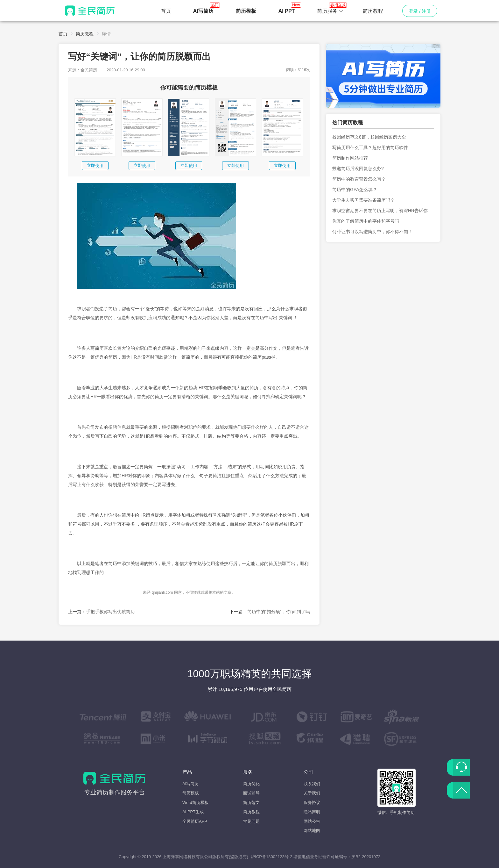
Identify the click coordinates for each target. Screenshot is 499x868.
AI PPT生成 (193, 812)
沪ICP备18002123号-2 (271, 857)
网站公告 (312, 821)
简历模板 (191, 793)
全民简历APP (195, 821)
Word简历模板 (196, 803)
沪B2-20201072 (366, 857)
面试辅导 (251, 793)
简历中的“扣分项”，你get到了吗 (279, 612)
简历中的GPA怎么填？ (355, 190)
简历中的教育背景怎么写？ (359, 179)
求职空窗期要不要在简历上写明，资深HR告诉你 (380, 211)
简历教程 (373, 11)
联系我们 (312, 784)
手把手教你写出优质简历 (110, 612)
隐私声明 (312, 812)
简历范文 (251, 803)
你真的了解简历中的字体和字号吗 (366, 221)
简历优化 (251, 784)
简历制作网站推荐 (350, 158)
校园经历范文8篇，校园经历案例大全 (369, 137)
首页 (166, 11)
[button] (330, 11)
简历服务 (330, 9)
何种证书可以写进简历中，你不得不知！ (372, 232)
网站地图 (312, 831)
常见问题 (251, 821)
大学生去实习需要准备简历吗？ (363, 200)
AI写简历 (190, 784)
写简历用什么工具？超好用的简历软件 (370, 147)
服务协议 (312, 803)
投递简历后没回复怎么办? (358, 169)
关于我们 (312, 793)
